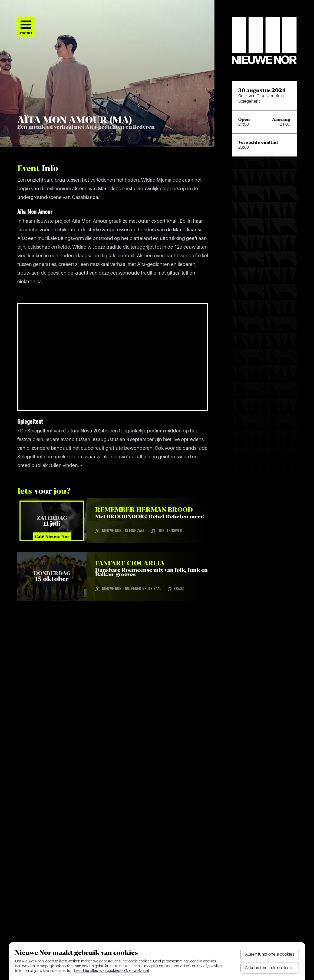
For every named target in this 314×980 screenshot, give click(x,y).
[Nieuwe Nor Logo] (264, 41)
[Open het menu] (26, 27)
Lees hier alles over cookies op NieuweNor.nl (111, 971)
